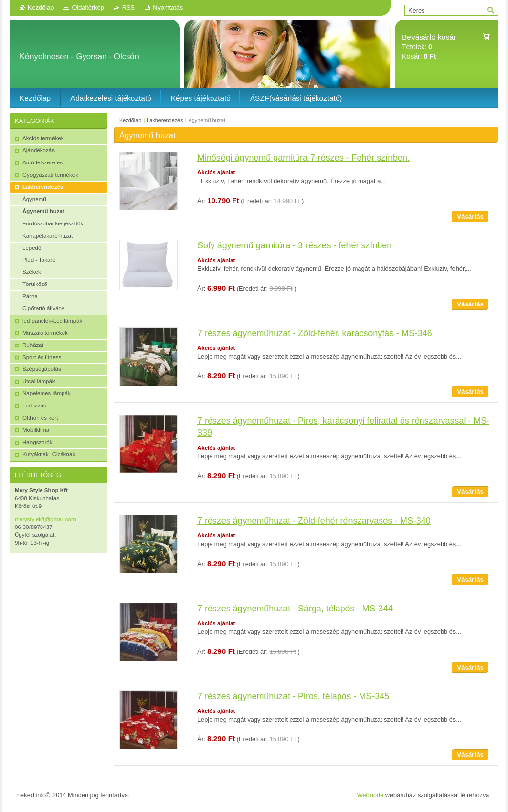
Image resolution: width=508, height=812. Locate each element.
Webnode (370, 795)
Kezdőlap (41, 8)
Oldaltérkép (88, 8)
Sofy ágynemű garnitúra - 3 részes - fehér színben (295, 245)
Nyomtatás (168, 8)
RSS (128, 8)
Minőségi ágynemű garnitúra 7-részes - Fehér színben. (304, 158)
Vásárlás (470, 216)
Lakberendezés (165, 120)
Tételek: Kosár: (429, 47)
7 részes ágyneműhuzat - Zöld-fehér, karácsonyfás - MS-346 (315, 333)
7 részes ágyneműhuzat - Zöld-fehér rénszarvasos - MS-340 (314, 521)
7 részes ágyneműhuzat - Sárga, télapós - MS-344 (295, 609)
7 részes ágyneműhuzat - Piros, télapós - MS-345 (293, 696)
